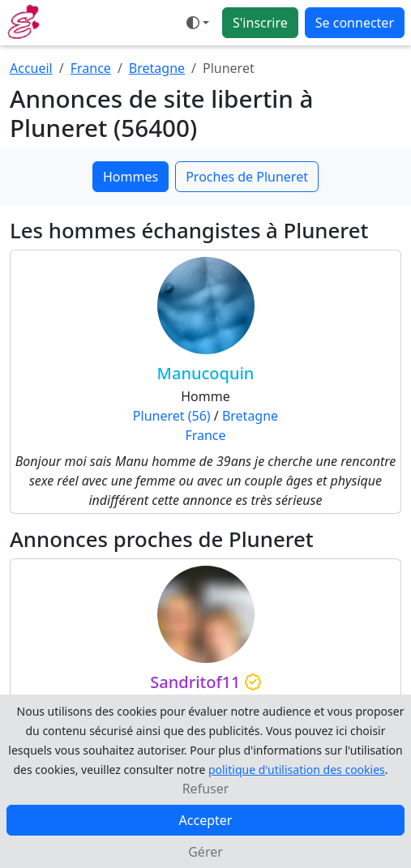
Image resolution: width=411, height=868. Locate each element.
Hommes (131, 177)
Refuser (206, 789)
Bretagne (157, 68)
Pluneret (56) (172, 416)
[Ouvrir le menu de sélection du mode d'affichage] (198, 23)
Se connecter (355, 23)
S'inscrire (260, 23)
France (91, 68)
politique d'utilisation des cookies (297, 770)
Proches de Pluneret (247, 177)
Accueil (31, 68)
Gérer (205, 852)
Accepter (206, 820)
